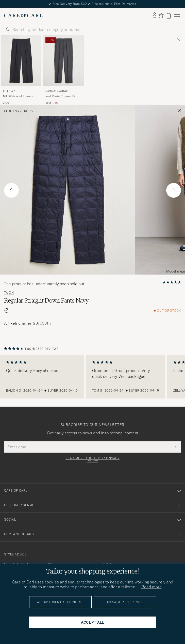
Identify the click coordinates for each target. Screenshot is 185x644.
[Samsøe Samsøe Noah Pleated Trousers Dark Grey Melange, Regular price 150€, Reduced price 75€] (64, 70)
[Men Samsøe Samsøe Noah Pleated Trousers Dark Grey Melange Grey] (64, 61)
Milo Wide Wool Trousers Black (18, 96)
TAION (9, 293)
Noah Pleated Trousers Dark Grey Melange (62, 96)
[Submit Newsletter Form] (174, 447)
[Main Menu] (177, 16)
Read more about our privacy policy (92, 460)
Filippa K (9, 91)
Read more (152, 587)
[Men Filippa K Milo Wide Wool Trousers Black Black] (21, 61)
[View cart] (169, 16)
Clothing (12, 111)
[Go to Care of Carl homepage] (23, 16)
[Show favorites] (161, 16)
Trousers (30, 111)
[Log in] (155, 16)
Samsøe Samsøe (57, 91)
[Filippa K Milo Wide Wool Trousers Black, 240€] (21, 70)
